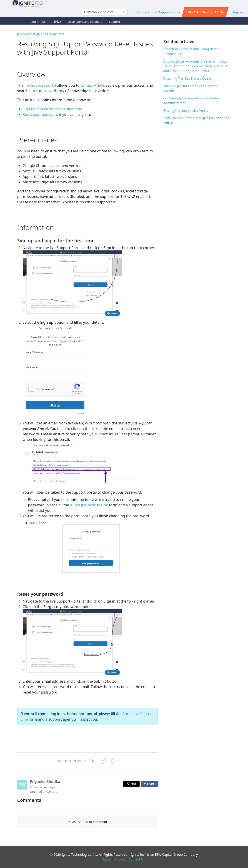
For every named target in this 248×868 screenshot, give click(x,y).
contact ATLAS (92, 85)
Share (150, 784)
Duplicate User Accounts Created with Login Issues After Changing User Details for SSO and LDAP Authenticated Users (196, 66)
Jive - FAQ (44, 34)
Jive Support (26, 34)
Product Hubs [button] (36, 22)
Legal (107, 859)
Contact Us (137, 859)
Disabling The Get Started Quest (187, 78)
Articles (59, 34)
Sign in (238, 12)
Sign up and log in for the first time (53, 109)
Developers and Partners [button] (85, 22)
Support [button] (114, 22)
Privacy (120, 859)
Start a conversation (205, 12)
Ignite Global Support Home (159, 12)
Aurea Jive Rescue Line (89, 505)
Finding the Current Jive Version (187, 110)
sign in (83, 822)
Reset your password (41, 114)
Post (131, 784)
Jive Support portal (40, 85)
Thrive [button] (57, 22)
